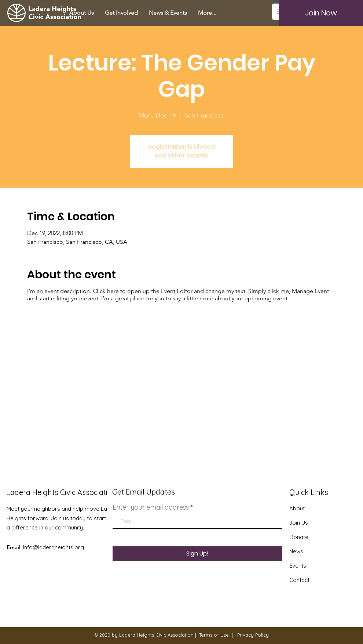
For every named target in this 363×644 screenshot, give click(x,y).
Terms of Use (214, 635)
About (297, 508)
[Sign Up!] (197, 554)
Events (298, 566)
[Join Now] (321, 13)
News (296, 551)
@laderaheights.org (58, 547)
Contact (299, 580)
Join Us (299, 523)
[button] (121, 13)
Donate (299, 537)
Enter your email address (151, 507)
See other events (181, 155)
